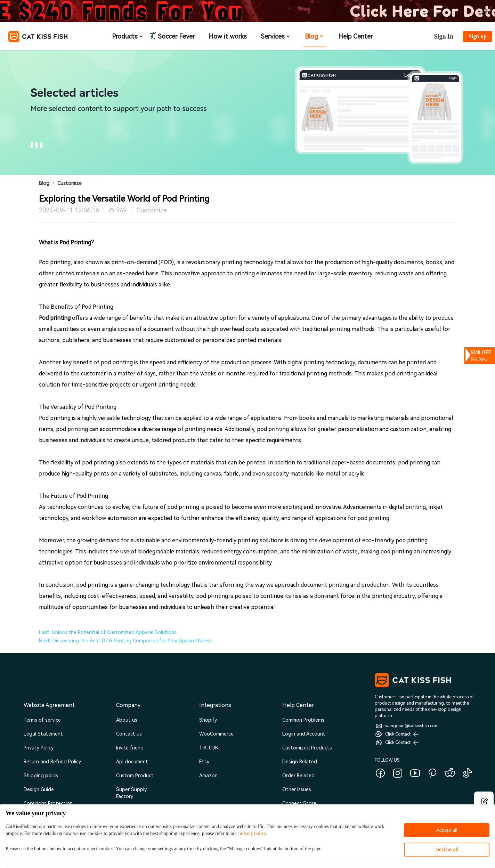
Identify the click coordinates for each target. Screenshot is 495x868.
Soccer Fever (176, 36)
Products (128, 36)
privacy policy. (253, 833)
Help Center (355, 36)
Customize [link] (70, 183)
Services (276, 36)
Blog (315, 36)
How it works (228, 36)
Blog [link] (44, 183)
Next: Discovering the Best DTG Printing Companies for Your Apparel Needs (126, 641)
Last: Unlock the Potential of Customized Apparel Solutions (108, 632)
